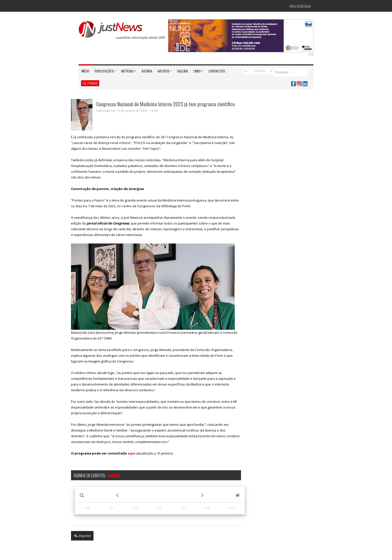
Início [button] (85, 71)
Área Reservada (300, 6)
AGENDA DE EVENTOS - (97, 475)
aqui (131, 453)
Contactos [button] (217, 71)
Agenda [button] (147, 71)
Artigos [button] (165, 71)
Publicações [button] (105, 71)
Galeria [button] (182, 71)
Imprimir (82, 536)
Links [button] (198, 71)
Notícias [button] (129, 71)
